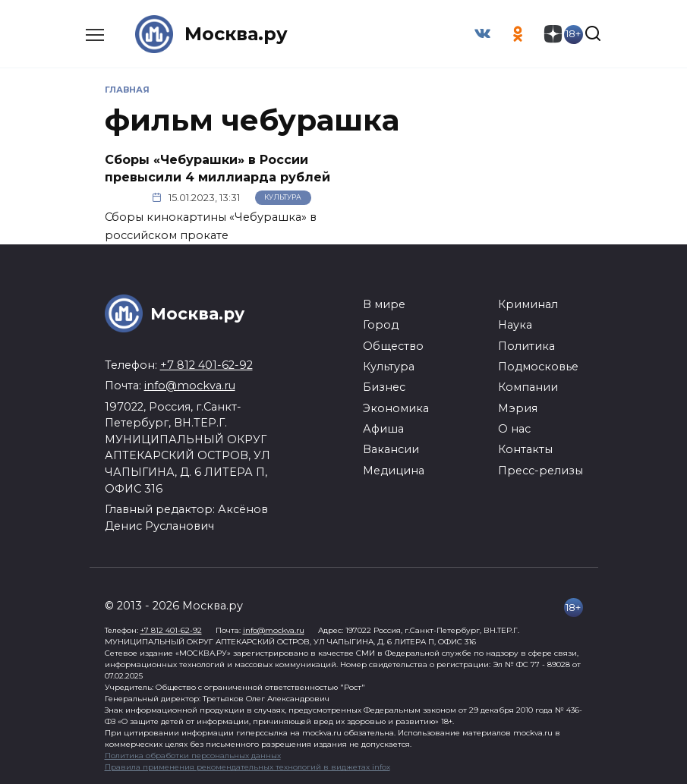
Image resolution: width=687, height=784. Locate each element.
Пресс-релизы (540, 471)
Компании (528, 387)
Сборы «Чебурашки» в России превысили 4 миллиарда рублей (217, 168)
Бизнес (384, 387)
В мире (384, 304)
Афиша (383, 429)
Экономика (396, 408)
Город (381, 325)
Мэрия (518, 408)
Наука (515, 325)
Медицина (394, 471)
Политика (526, 345)
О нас (514, 429)
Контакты (525, 449)
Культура (283, 198)
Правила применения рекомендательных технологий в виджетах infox (247, 767)
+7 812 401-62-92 (206, 365)
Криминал (528, 304)
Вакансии (391, 449)
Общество (393, 345)
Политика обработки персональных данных (193, 756)
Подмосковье (538, 367)
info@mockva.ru (190, 386)
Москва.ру (236, 34)
